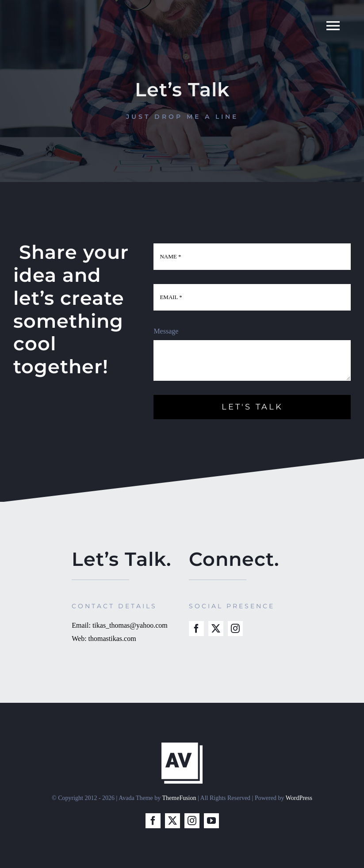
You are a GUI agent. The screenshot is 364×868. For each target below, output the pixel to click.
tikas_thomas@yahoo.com (130, 625)
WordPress (299, 798)
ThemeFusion (179, 798)
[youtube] (211, 821)
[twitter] (216, 629)
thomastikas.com (112, 639)
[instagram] (235, 629)
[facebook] (196, 629)
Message (166, 331)
